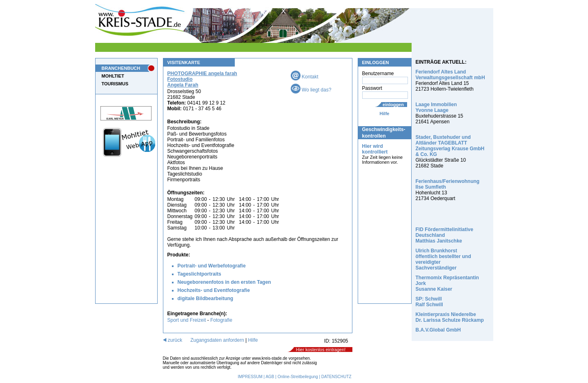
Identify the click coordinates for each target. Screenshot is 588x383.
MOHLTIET (113, 76)
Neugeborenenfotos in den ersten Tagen (224, 282)
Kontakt (305, 77)
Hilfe (385, 114)
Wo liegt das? (311, 90)
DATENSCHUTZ (336, 377)
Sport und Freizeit (187, 320)
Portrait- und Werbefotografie (212, 266)
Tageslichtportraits (199, 274)
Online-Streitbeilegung (298, 377)
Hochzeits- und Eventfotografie (214, 290)
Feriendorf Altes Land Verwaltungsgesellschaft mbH (450, 75)
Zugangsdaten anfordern (217, 340)
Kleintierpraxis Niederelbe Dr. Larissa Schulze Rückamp (450, 317)
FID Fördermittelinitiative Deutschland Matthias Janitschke (444, 235)
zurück (173, 340)
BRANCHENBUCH (121, 68)
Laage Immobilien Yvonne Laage (436, 107)
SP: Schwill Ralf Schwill (429, 302)
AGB (270, 377)
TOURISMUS (115, 84)
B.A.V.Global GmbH (438, 330)
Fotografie (221, 320)
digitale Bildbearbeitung (206, 298)
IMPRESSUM (250, 377)
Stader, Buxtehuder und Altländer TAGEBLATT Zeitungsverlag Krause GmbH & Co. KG (450, 146)
